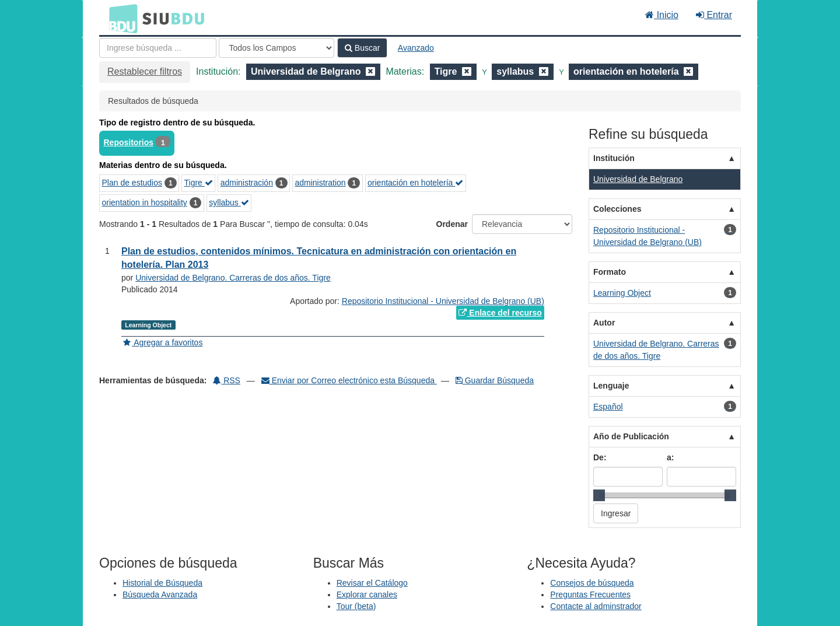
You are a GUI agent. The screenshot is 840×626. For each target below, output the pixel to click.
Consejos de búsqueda (592, 583)
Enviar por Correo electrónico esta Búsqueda (349, 380)
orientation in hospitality (145, 202)
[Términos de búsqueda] (158, 48)
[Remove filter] (370, 71)
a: (670, 457)
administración (247, 183)
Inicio (662, 15)
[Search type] (276, 48)
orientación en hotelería (415, 183)
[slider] (599, 495)
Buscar (362, 48)
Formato (610, 272)
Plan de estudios (132, 183)
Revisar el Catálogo (372, 583)
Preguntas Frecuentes (590, 594)
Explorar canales (367, 594)
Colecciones (617, 209)
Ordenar (452, 224)
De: (600, 457)
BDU (120, 18)
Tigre (199, 183)
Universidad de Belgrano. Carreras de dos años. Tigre (233, 278)
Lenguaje (611, 386)
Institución (614, 158)
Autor (604, 323)
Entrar (714, 15)
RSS (227, 380)
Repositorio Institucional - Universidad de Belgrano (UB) (443, 301)
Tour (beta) (356, 606)
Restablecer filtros (145, 71)
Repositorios (129, 142)
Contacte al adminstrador (596, 606)
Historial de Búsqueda (162, 583)
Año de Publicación (631, 436)
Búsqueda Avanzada (160, 594)
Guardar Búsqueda (495, 380)
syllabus (229, 202)
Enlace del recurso (500, 313)
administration (320, 183)
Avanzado (416, 48)
